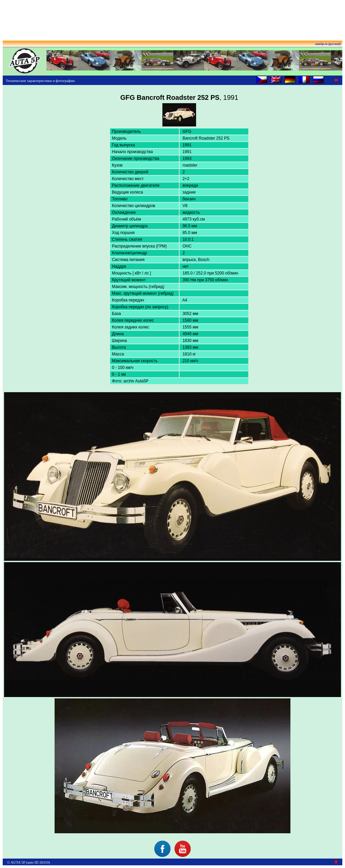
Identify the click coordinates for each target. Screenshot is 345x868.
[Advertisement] (172, 18)
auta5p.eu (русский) (328, 44)
